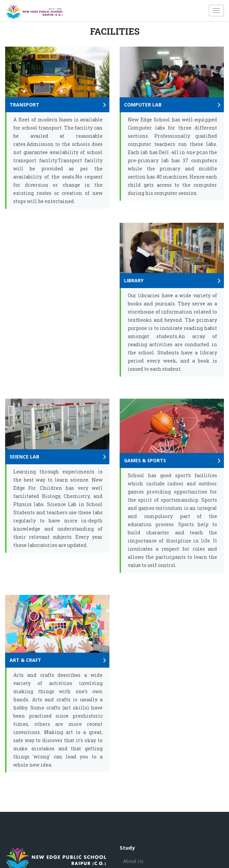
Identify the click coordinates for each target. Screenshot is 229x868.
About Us (133, 861)
